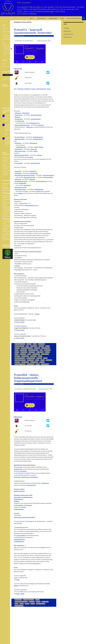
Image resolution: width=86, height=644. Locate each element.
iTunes (18, 322)
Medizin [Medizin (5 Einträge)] (7, 211)
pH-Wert (18, 356)
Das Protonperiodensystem (8, 32)
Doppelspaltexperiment (21, 602)
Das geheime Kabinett (21, 181)
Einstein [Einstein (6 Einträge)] (5, 196)
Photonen (34, 356)
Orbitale (17, 266)
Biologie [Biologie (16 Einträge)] (6, 188)
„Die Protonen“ (41, 18)
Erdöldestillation (19, 509)
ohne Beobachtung (19, 539)
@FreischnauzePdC (36, 115)
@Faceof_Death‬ (35, 163)
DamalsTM (18, 171)
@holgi (20, 193)
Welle (38, 364)
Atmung (29, 344)
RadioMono (46, 483)
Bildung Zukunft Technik (22, 155)
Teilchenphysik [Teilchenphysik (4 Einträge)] (6, 238)
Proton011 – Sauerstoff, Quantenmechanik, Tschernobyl (33, 31)
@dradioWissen (39, 189)
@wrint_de (39, 191)
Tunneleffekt (34, 362)
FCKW (17, 350)
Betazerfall (34, 346)
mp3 (4, 63)
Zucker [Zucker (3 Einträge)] (10, 239)
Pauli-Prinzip (36, 354)
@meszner (32, 179)
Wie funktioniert (41, 89)
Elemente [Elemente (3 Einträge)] (9, 198)
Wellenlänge (45, 364)
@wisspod (41, 125)
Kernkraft (32, 352)
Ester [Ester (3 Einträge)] (4, 199)
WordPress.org (68, 37)
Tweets (62, 18)
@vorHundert (34, 173)
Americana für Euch (29, 177)
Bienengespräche (20, 139)
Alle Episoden (53, 18)
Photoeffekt (25, 356)
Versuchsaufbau (21, 535)
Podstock (17, 117)
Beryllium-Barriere (19, 491)
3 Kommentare (19, 384)
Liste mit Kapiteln (7, 37)
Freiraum (33, 89)
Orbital (48, 352)
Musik (49, 89)
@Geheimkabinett (41, 181)
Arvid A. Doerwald (7, 53)
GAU (41, 350)
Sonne (43, 360)
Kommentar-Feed (68, 34)
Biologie (41, 346)
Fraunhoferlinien (33, 350)
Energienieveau (46, 348)
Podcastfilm (33, 123)
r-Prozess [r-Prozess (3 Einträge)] (4, 227)
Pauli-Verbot (45, 354)
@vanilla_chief (18, 469)
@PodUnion (17, 477)
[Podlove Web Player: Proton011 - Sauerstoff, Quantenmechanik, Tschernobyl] (34, 55)
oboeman (5, 157)
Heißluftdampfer (21, 147)
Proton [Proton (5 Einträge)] (4, 223)
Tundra (24, 507)
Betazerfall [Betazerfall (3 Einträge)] (5, 186)
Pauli (29, 354)
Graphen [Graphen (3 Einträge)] (4, 201)
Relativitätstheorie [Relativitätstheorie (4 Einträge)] (7, 231)
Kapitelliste (6, 35)
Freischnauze (19, 115)
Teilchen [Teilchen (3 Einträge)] (4, 236)
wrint (26, 191)
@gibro (36, 151)
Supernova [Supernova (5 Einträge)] (8, 235)
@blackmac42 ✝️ (8, 49)
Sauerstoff (31, 360)
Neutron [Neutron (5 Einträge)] (5, 213)
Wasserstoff (31, 364)
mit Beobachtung (19, 541)
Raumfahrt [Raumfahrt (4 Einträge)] (5, 230)
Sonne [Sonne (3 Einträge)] (4, 233)
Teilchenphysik (19, 606)
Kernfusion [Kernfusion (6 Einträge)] (6, 206)
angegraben (27, 185)
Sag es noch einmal (20, 151)
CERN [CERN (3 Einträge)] (9, 190)
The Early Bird (19, 119)
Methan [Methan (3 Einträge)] (11, 211)
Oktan (27, 604)
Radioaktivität (31, 358)
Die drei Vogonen (20, 137)
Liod (16, 578)
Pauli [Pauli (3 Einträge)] (8, 213)
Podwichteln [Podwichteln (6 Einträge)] (9, 222)
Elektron (37, 348)
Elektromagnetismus (27, 348)
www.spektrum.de (30, 205)
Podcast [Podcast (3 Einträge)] (4, 222)
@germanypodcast (48, 175)
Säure (37, 360)
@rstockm (24, 471)
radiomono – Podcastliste (22, 113)
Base (27, 346)
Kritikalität (40, 352)
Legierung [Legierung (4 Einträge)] (8, 210)
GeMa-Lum (29, 127)
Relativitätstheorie (20, 360)
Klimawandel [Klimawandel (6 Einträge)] (6, 208)
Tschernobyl (25, 362)
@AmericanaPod (48, 177)
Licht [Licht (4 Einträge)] (4, 211)
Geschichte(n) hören (21, 187)
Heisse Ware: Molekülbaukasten (23, 497)
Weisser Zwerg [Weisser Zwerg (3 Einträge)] (6, 239)
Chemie (48, 346)
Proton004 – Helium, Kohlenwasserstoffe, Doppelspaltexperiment (28, 378)
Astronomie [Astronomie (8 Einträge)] (6, 184)
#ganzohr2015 (32, 485)
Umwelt (42, 362)
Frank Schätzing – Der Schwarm (23, 505)
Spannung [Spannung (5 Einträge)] (8, 233)
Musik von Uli (6, 51)
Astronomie (18, 600)
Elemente (21, 89)
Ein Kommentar (20, 36)
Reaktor (39, 358)
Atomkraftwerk (20, 346)
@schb (31, 157)
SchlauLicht (18, 143)
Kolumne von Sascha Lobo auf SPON (24, 517)
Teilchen (18, 362)
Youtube (37, 314)
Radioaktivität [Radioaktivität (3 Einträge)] (5, 228)
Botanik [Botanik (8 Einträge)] (5, 190)
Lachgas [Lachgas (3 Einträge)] (4, 210)
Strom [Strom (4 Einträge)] (4, 235)
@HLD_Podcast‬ (39, 147)
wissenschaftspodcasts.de (22, 125)
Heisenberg (47, 350)
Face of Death (19, 163)
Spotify (22, 322)
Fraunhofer (24, 350)
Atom (35, 344)
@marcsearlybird (36, 119)
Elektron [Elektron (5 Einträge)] (9, 196)
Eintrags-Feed (67, 31)
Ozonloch (23, 354)
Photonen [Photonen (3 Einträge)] (11, 216)
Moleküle (27, 89)
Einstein (17, 348)
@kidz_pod (34, 149)
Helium (17, 352)
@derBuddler (23, 183)
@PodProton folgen (7, 79)
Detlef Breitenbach (8, 47)
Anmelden (66, 28)
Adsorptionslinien (20, 344)
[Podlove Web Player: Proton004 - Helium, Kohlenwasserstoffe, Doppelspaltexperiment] (34, 403)
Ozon (17, 354)
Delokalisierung (18, 499)
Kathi (5, 55)
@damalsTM (33, 171)
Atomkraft (42, 344)
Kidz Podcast (18, 149)
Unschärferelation (20, 364)
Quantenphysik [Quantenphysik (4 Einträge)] (6, 225)
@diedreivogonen (38, 137)
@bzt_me (39, 155)
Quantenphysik (41, 604)
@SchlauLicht (33, 143)
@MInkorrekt (25, 477)
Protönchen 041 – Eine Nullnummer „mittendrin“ (8, 160)
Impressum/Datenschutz (74, 18)
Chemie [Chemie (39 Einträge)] (7, 193)
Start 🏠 (32, 18)
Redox (45, 358)
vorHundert (18, 173)
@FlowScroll (20, 121)
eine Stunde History (20, 189)
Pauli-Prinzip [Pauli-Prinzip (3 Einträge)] (5, 215)
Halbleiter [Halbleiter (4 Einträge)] (5, 204)
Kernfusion (24, 352)
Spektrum (49, 360)
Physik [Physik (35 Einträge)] (6, 219)
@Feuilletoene (34, 477)
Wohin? (16, 586)
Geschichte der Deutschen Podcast (25, 175)
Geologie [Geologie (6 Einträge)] (7, 199)
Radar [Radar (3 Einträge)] (8, 227)
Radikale (16, 501)
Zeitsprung (18, 179)
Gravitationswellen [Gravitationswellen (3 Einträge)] (6, 203)
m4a (3, 65)
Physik (40, 356)
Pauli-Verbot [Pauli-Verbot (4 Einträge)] (6, 216)
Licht (17, 604)
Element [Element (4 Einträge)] (5, 198)
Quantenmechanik (20, 358)
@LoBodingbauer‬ (38, 139)
